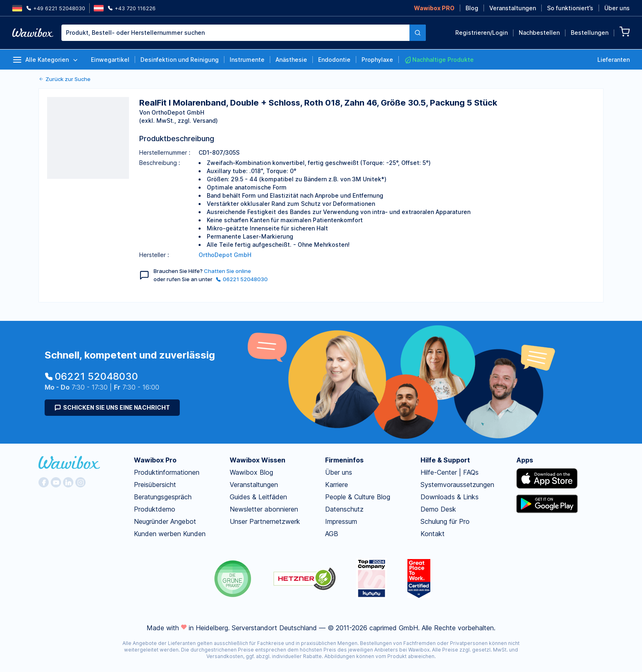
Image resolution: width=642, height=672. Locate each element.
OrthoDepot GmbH (225, 255)
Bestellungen (590, 33)
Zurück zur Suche (64, 79)
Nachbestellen (539, 33)
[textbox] (235, 33)
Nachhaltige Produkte (439, 60)
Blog (472, 8)
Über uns (617, 8)
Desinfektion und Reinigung (180, 60)
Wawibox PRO (434, 8)
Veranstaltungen (513, 8)
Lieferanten (614, 60)
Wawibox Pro (155, 460)
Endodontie (334, 60)
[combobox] (244, 33)
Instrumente (247, 60)
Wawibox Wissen (258, 460)
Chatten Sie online (227, 271)
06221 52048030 (242, 279)
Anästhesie (291, 60)
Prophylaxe (377, 60)
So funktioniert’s (570, 8)
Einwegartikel (110, 60)
